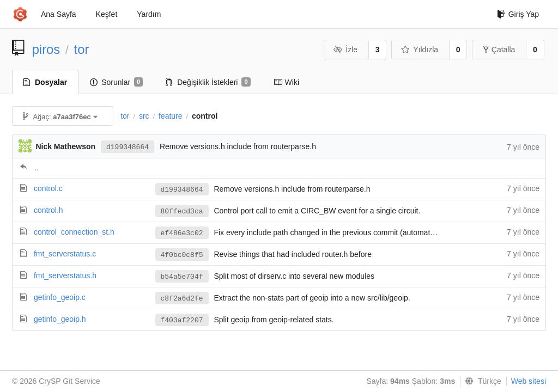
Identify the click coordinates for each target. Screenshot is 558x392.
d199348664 (128, 147)
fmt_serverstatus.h (65, 275)
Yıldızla (420, 50)
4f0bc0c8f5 (182, 255)
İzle (345, 50)
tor (82, 49)
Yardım (149, 14)
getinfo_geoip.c (60, 297)
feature (171, 116)
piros (46, 49)
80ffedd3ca (182, 212)
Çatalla (499, 50)
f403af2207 (182, 320)
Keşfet (107, 14)
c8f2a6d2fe (182, 299)
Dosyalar (45, 82)
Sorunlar (116, 82)
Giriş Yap (518, 14)
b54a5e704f (182, 277)
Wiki (286, 82)
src (144, 116)
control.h (48, 210)
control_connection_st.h (74, 232)
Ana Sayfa (59, 14)
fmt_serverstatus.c (65, 254)
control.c (48, 188)
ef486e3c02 (182, 233)
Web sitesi (529, 381)
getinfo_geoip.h (60, 319)
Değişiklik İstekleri (208, 82)
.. (37, 168)
